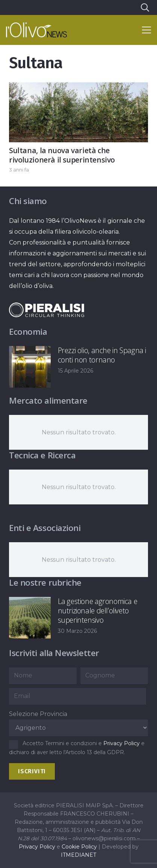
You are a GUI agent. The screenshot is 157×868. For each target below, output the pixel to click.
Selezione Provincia (38, 714)
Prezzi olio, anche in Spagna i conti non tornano (102, 355)
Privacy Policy (122, 743)
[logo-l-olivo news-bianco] (36, 30)
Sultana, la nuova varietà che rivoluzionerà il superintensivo (62, 155)
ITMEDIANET (78, 855)
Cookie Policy (79, 847)
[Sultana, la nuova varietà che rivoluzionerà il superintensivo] (78, 88)
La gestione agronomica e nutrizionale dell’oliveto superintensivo (98, 611)
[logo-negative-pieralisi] (47, 310)
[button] (145, 7)
